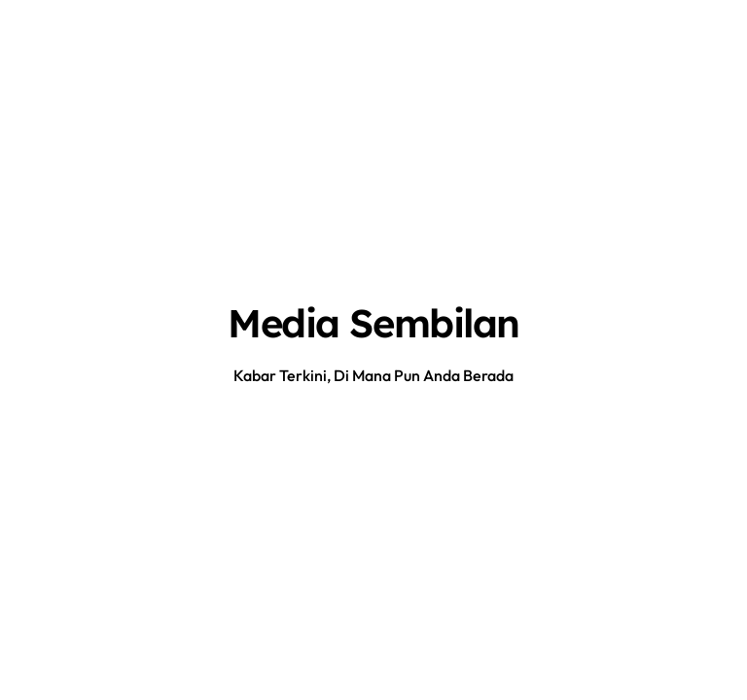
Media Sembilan (373, 323)
